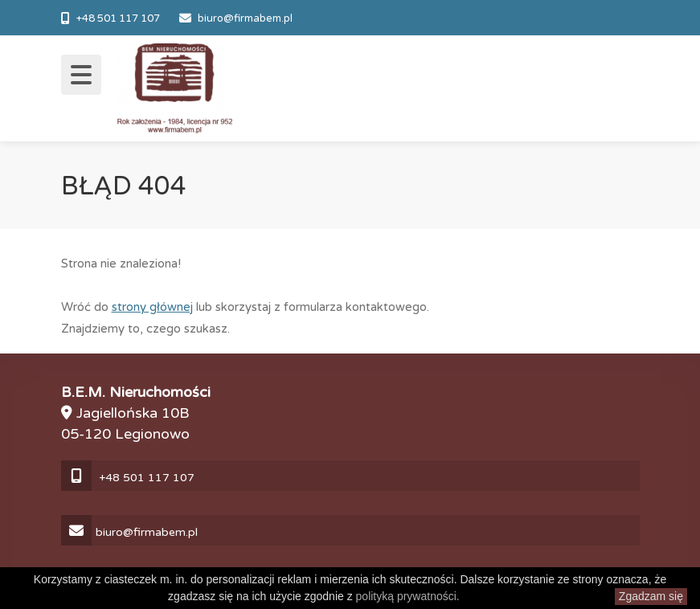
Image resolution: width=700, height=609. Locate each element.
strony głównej (152, 307)
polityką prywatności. (408, 596)
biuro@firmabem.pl (245, 18)
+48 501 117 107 (118, 18)
